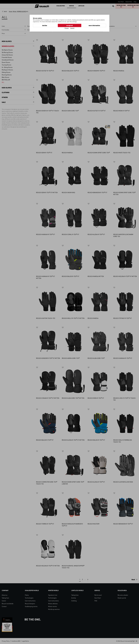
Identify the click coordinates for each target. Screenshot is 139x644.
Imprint (72, 28)
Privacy (67, 28)
